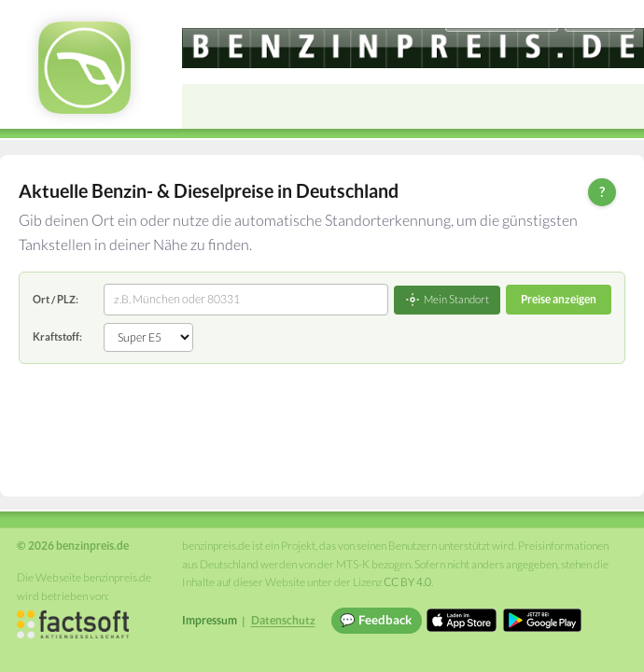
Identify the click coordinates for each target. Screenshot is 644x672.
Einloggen (599, 18)
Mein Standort (447, 300)
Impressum (210, 620)
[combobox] (246, 300)
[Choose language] (501, 19)
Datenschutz (283, 620)
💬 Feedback (376, 620)
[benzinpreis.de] (413, 48)
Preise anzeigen (559, 299)
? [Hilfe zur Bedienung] (602, 191)
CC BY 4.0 (407, 582)
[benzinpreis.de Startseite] (84, 68)
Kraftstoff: (57, 336)
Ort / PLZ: (56, 299)
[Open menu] (622, 106)
